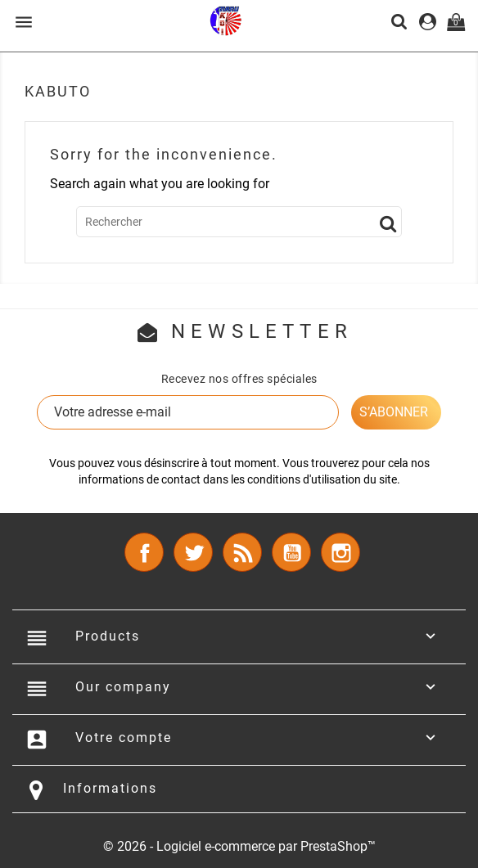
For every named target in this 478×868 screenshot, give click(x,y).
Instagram (340, 552)
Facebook (144, 552)
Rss (242, 552)
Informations (110, 788)
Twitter (193, 552)
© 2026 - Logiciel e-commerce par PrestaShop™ (239, 846)
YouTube (291, 552)
